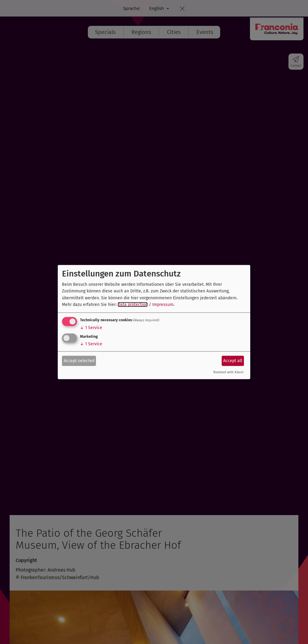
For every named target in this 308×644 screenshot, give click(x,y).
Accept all (233, 361)
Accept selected (79, 361)
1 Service (91, 328)
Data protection (133, 305)
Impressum (163, 305)
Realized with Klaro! (228, 372)
